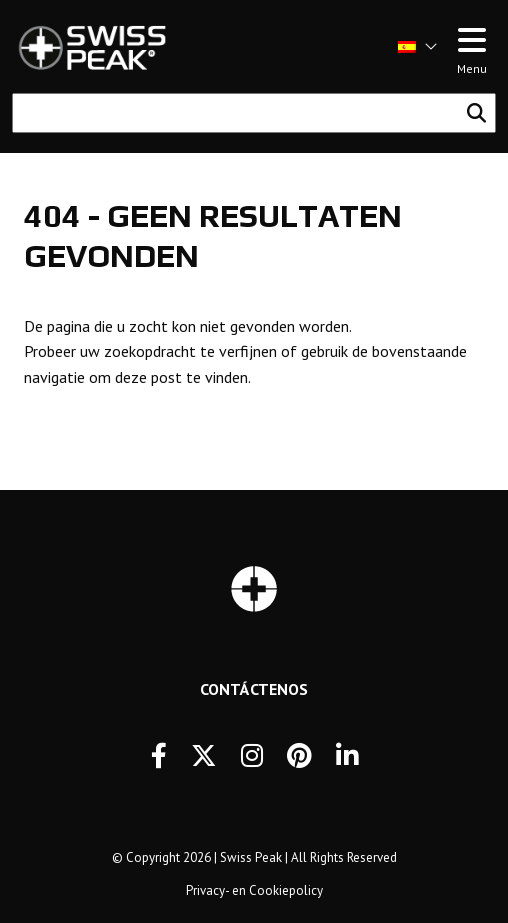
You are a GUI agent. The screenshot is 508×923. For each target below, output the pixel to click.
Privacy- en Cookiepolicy (254, 890)
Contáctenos (254, 689)
